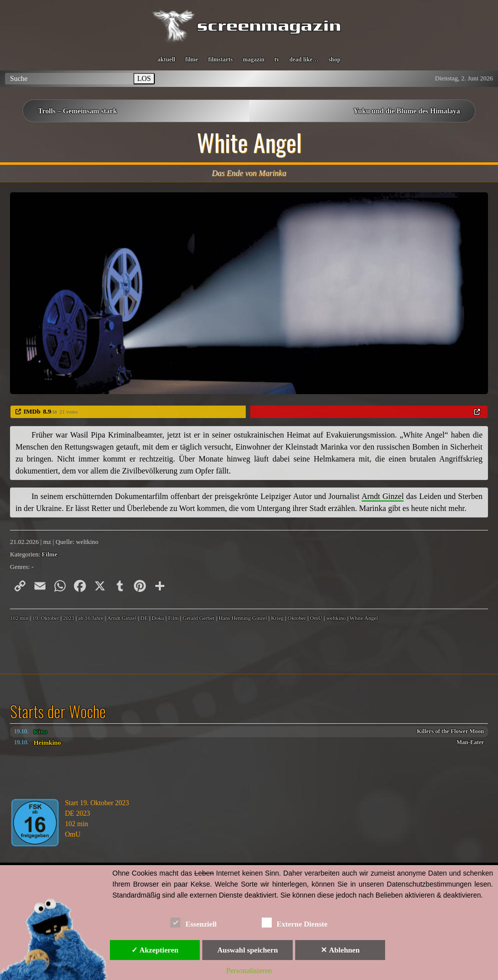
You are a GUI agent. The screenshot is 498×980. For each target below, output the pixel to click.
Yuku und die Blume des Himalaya (407, 111)
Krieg (277, 618)
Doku (158, 618)
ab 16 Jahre (91, 618)
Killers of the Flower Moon (451, 732)
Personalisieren (249, 971)
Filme (50, 554)
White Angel (364, 618)
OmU (316, 618)
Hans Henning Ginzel (243, 618)
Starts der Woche (58, 711)
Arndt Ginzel (122, 618)
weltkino (336, 618)
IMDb (32, 411)
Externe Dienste (295, 922)
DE (144, 618)
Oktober (297, 618)
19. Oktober (46, 618)
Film (174, 618)
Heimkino (47, 742)
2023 (68, 618)
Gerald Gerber (199, 618)
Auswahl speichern (248, 950)
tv (277, 59)
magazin (253, 59)
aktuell (166, 59)
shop (335, 59)
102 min (19, 618)
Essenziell (194, 922)
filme (192, 59)
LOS (144, 78)
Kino (40, 732)
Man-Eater (470, 742)
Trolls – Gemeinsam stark (77, 111)
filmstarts (221, 59)
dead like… (304, 59)
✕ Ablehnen (340, 950)
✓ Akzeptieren (155, 950)
